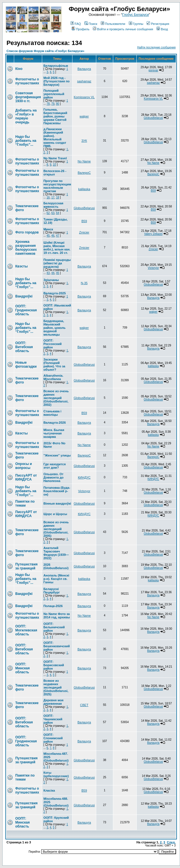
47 (58, 236)
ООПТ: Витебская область (24, 347)
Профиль (81, 29)
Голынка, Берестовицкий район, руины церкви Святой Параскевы (55, 116)
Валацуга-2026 (54, 423)
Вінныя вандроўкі (57, 503)
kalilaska (84, 189)
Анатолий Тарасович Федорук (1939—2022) (56, 553)
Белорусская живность (53, 205)
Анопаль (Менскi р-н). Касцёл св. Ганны (56, 579)
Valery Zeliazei (153, 234)
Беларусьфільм (56, 66)
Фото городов (27, 232)
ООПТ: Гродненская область (26, 310)
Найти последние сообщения (157, 47)
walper (84, 116)
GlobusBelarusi (153, 118)
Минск (48, 229)
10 (54, 165)
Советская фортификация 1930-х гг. (28, 97)
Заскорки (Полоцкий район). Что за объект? (54, 365)
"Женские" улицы (57, 455)
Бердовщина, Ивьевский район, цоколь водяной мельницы (54, 328)
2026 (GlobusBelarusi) (56, 566)
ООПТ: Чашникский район (53, 719)
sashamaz (84, 81)
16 (48, 197)
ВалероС (84, 173)
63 (53, 213)
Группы (136, 24)
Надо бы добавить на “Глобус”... (26, 141)
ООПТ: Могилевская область (26, 630)
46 (53, 236)
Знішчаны (51, 280)
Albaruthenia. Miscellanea (53, 377)
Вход (162, 29)
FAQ (76, 24)
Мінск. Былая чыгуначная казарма (54, 433)
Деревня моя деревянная (53, 702)
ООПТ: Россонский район (52, 344)
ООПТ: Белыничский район (54, 627)
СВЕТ (84, 705)
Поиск (91, 24)
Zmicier (84, 232)
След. (171, 842)
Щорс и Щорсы (55, 514)
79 (53, 104)
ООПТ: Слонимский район (53, 738)
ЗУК (84, 141)
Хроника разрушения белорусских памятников (26, 248)
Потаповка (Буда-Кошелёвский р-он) (57, 491)
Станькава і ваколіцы (52, 413)
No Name (84, 161)
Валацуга (84, 69)
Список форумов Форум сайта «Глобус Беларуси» (45, 51)
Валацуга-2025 (54, 293)
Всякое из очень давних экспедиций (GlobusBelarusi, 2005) (56, 529)
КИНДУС (84, 477)
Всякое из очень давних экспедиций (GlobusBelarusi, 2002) (56, 398)
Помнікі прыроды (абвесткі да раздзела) (57, 263)
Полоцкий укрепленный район (54, 94)
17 (53, 197)
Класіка (49, 790)
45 (48, 236)
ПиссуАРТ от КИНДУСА (26, 477)
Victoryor (153, 268)
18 (58, 197)
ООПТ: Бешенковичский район (56, 646)
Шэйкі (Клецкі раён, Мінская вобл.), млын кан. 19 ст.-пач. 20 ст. (57, 248)
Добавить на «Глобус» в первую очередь (26, 116)
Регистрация (158, 24)
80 (58, 104)
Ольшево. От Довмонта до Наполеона (53, 477)
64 (58, 213)
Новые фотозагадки (26, 365)
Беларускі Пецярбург (52, 591)
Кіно (19, 69)
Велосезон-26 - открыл (55, 173)
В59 (153, 191)
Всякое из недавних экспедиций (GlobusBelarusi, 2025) (56, 687)
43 (48, 273)
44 (53, 273)
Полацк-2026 (53, 606)
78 (48, 104)
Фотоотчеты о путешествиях (27, 81)
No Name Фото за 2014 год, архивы (56, 616)
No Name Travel (55, 158)
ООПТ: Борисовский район (54, 665)
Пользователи (113, 24)
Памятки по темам (25, 503)
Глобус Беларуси (136, 15)
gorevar (153, 70)
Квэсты (22, 266)
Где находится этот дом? (54, 466)
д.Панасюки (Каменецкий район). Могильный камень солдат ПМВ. (55, 138)
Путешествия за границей (26, 566)
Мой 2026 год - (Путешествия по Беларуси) (56, 81)
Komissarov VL (84, 97)
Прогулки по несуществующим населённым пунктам (57, 186)
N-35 (84, 283)
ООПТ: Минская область (22, 668)
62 (48, 213)
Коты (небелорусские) (56, 774)
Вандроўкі (24, 296)
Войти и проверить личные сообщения (123, 29)
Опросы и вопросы (24, 466)
